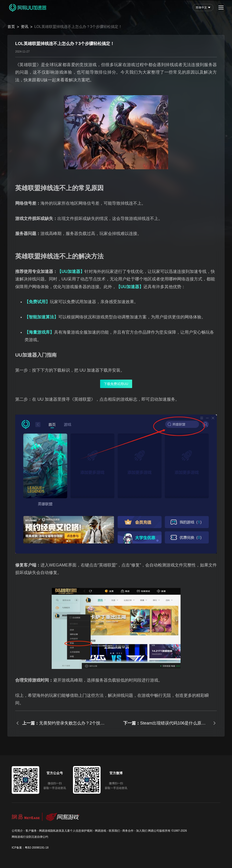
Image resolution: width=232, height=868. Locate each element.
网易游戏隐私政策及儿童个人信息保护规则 (66, 831)
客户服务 (31, 831)
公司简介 (17, 831)
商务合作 (128, 831)
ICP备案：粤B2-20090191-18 (30, 848)
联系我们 (114, 831)
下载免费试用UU (116, 384)
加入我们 (142, 831)
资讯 (25, 27)
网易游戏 (101, 831)
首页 (11, 27)
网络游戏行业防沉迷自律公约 (30, 837)
